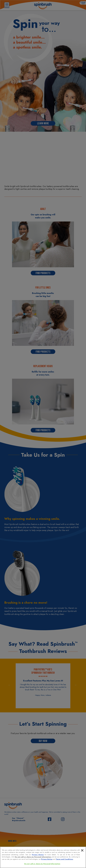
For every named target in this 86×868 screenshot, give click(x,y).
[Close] (82, 850)
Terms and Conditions (64, 859)
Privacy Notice (38, 855)
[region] (43, 857)
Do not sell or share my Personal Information (33, 857)
